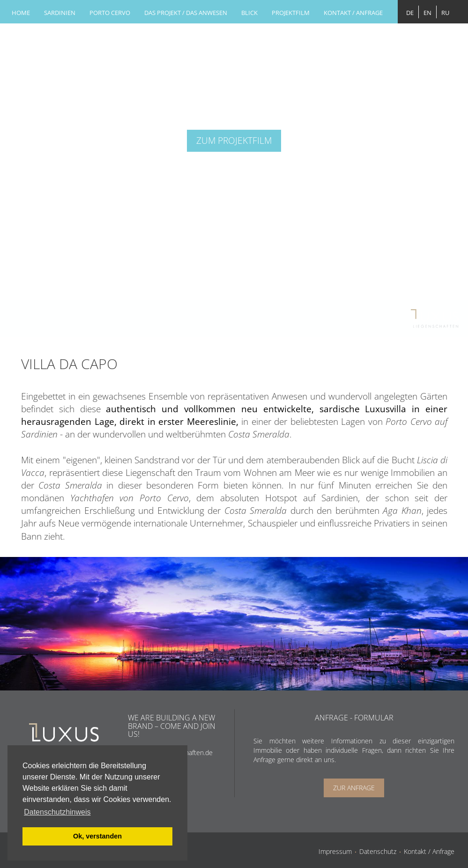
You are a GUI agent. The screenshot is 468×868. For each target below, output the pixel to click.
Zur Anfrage (354, 788)
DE (410, 13)
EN (427, 13)
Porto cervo (110, 13)
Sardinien (60, 13)
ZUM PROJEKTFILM (234, 141)
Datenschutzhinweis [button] (57, 812)
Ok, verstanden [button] (97, 836)
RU (445, 13)
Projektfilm (291, 13)
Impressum (335, 851)
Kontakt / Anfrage (353, 13)
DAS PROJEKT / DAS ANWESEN (186, 13)
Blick (249, 13)
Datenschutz (378, 851)
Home (21, 13)
